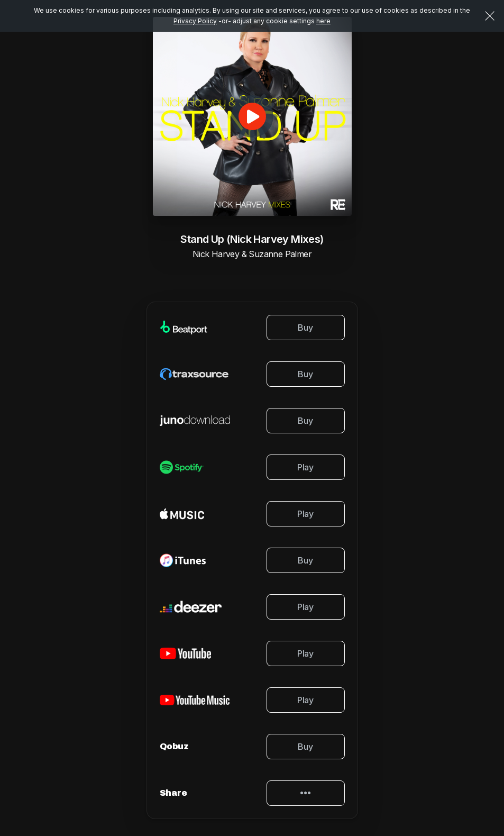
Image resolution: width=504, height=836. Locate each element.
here (323, 21)
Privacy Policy (195, 21)
